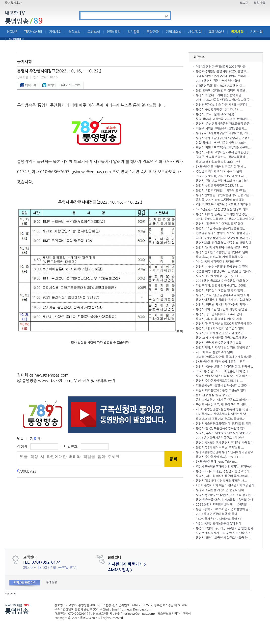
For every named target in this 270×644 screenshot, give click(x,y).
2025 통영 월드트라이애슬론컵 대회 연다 (222, 371)
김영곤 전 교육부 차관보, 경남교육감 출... (222, 157)
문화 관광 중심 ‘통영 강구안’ (214, 395)
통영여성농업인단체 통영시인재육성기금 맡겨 (225, 443)
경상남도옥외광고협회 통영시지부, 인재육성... (225, 467)
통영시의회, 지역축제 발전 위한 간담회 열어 (224, 348)
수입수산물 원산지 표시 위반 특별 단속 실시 (224, 533)
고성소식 (94, 32)
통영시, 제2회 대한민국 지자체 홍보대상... (223, 191)
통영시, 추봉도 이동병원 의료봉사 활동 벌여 (224, 433)
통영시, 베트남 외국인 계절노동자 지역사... (223, 305)
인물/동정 (114, 32)
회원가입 (259, 3)
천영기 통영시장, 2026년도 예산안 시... (221, 176)
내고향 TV (15, 13)
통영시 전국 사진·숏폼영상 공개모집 (219, 343)
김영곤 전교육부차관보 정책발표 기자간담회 (224, 205)
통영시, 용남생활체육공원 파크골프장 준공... (224, 124)
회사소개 (11, 594)
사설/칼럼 (195, 32)
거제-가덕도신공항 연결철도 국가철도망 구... (224, 100)
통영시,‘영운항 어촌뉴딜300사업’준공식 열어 (224, 324)
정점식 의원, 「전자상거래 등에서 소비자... (222, 76)
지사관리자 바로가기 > (127, 564)
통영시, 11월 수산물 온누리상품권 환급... (222, 228)
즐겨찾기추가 (13, 3)
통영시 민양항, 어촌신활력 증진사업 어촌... (223, 376)
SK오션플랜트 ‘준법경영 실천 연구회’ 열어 (222, 209)
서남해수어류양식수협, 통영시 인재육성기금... (225, 357)
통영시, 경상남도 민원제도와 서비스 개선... (223, 181)
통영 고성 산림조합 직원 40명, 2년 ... (220, 162)
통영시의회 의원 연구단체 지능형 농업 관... (223, 309)
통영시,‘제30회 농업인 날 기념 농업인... (221, 333)
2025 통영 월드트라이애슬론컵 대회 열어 (222, 281)
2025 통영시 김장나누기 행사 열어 (218, 81)
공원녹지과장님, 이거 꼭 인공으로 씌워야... (223, 400)
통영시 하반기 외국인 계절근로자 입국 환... (223, 538)
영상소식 (75, 32)
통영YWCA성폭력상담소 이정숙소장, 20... (223, 133)
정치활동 (134, 32)
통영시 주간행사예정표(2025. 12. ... (219, 109)
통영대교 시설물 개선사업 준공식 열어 (220, 490)
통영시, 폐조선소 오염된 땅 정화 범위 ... (221, 290)
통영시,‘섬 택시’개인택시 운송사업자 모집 (222, 248)
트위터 (49, 86)
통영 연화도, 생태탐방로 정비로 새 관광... (222, 91)
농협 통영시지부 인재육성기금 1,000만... (222, 143)
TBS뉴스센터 (33, 32)
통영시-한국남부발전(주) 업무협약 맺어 (221, 428)
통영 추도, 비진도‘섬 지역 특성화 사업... (221, 257)
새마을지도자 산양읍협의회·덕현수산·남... (222, 414)
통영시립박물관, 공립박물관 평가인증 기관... (224, 195)
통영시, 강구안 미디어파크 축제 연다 (219, 314)
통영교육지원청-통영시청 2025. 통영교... (222, 71)
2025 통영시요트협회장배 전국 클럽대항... (223, 505)
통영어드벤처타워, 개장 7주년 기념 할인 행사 (225, 528)
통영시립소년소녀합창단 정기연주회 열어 (222, 252)
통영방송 (24, 21)
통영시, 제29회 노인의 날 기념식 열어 (220, 328)
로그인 (244, 3)
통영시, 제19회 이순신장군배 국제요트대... (223, 476)
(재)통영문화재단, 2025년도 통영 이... (220, 86)
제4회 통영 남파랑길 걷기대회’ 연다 (218, 262)
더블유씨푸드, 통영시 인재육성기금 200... (223, 386)
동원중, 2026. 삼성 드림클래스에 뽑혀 (220, 200)
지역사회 (55, 32)
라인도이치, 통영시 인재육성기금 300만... (223, 286)
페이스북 (28, 86)
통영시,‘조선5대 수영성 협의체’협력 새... (221, 481)
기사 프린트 (71, 85)
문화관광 (153, 32)
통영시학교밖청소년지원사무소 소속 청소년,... (225, 495)
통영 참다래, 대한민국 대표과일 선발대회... (223, 119)
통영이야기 (16, 39)
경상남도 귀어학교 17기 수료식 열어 (219, 171)
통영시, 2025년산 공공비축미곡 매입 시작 (223, 295)
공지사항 (237, 32)
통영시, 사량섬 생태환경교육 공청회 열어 (222, 267)
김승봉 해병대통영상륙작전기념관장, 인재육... (225, 271)
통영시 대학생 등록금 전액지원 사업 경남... (223, 214)
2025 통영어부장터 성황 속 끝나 (217, 514)
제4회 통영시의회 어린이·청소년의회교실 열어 (225, 485)
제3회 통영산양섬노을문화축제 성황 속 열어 (224, 409)
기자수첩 (256, 32)
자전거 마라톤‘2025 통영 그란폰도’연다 (221, 390)
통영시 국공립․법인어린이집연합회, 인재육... (224, 367)
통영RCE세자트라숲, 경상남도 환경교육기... (224, 471)
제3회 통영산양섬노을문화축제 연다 (219, 524)
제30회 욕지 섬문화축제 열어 (214, 352)
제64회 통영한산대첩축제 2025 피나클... (222, 67)
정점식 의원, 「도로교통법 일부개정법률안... (223, 148)
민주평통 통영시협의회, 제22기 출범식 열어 (224, 233)
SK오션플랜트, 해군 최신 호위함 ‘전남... (221, 167)
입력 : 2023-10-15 (45, 77)
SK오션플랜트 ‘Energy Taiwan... (217, 462)
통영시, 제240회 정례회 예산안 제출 (219, 319)
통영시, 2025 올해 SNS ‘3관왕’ (216, 114)
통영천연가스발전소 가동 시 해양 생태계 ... (223, 105)
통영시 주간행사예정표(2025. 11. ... (219, 186)
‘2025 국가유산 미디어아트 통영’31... (220, 519)
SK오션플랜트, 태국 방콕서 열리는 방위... (222, 362)
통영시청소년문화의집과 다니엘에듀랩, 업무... (225, 424)
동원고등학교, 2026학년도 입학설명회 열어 (224, 509)
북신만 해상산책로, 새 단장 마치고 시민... (222, 405)
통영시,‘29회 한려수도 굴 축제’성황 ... (220, 448)
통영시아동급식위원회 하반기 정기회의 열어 (224, 300)
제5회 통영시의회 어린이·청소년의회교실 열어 (225, 219)
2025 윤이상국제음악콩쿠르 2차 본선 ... (222, 438)
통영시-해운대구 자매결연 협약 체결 (219, 95)
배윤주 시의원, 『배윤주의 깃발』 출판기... (221, 129)
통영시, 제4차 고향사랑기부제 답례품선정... (224, 152)
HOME (12, 32)
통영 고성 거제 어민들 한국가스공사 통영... (223, 338)
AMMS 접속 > (120, 570)
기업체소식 (174, 32)
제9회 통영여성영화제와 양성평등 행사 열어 (224, 238)
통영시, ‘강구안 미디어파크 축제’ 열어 (220, 224)
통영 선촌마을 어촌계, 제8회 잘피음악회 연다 (225, 500)
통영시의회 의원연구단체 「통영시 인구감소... (224, 138)
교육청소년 (216, 32)
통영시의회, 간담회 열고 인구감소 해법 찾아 (224, 243)
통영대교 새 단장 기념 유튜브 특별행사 (220, 419)
